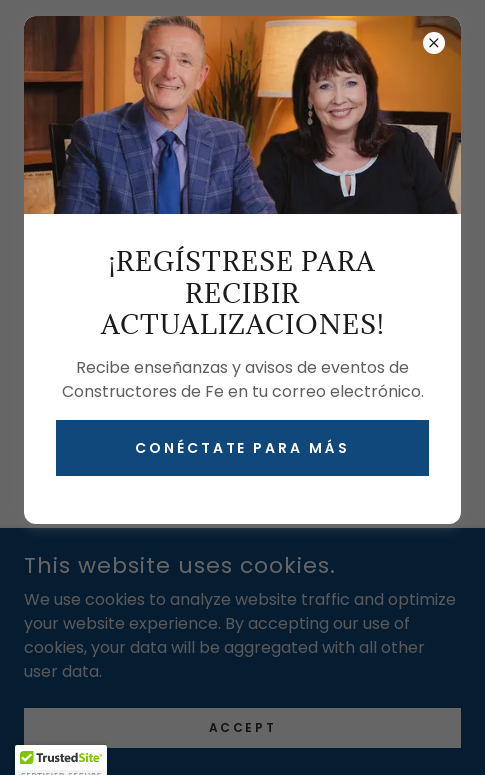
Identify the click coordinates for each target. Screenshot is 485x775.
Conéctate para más (243, 448)
